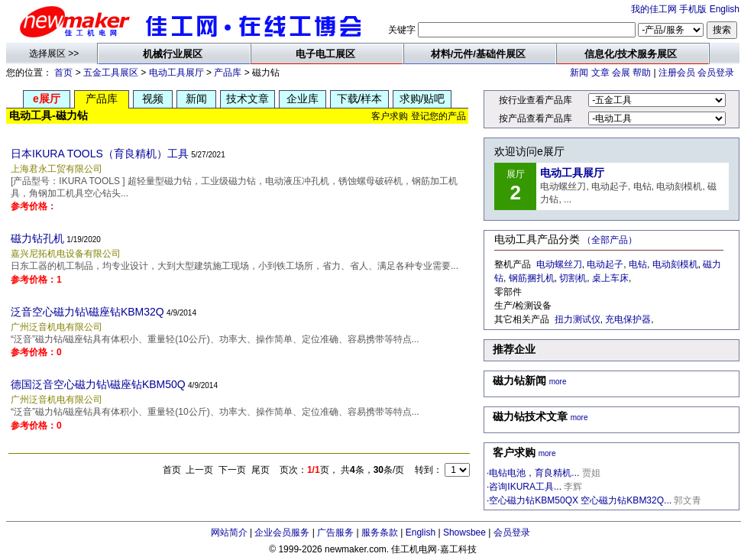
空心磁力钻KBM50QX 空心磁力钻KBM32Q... (580, 500)
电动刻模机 (675, 264)
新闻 (579, 73)
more (558, 382)
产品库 (228, 73)
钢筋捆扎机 (532, 278)
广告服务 (335, 532)
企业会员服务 (282, 532)
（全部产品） (610, 240)
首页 (63, 73)
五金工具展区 (111, 73)
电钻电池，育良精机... (534, 473)
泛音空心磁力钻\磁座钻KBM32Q (87, 312)
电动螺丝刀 (559, 264)
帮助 (642, 73)
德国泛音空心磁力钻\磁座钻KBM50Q (98, 384)
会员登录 (716, 73)
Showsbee (464, 532)
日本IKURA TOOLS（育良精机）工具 (100, 154)
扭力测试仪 (578, 319)
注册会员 (677, 73)
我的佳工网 (654, 9)
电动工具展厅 (176, 73)
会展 (621, 73)
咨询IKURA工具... (525, 487)
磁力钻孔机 (37, 238)
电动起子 (605, 264)
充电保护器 (628, 319)
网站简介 (229, 532)
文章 (600, 73)
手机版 (693, 9)
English (725, 9)
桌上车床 (610, 278)
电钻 (638, 264)
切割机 (573, 278)
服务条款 (380, 532)
